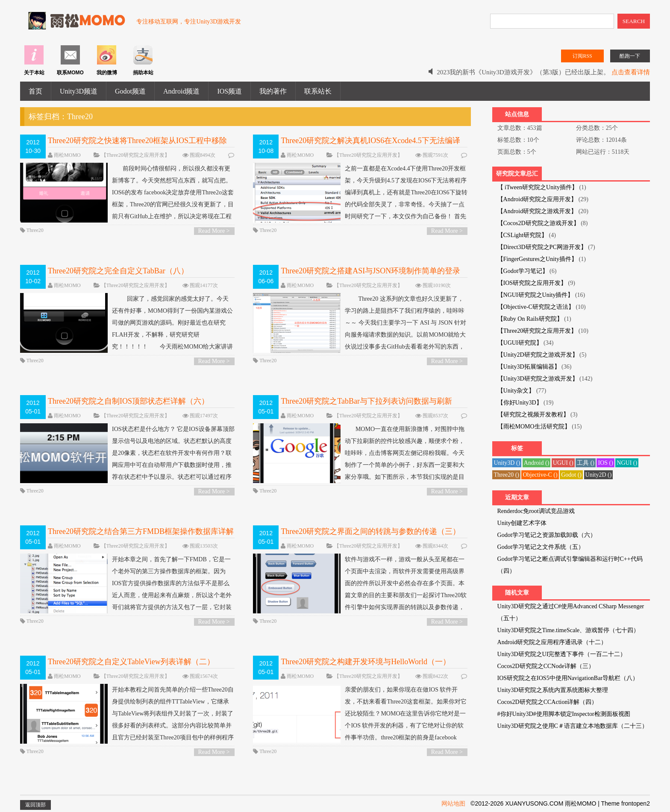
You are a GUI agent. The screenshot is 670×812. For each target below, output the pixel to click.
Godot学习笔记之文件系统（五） (541, 547)
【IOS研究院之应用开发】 (532, 283)
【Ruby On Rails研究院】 (530, 319)
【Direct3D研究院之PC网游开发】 (542, 247)
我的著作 (273, 91)
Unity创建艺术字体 (522, 523)
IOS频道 (229, 91)
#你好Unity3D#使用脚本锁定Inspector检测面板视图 (564, 714)
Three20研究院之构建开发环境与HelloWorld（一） (366, 662)
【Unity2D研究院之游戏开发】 (538, 355)
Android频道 (181, 91)
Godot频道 (130, 91)
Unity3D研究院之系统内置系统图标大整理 (553, 690)
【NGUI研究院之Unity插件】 (536, 295)
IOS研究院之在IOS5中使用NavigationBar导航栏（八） (568, 678)
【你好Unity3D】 (520, 403)
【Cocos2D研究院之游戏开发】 (538, 223)
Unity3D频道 (79, 91)
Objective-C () (540, 475)
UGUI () (563, 463)
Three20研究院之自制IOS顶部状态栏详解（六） (128, 401)
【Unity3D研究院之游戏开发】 (538, 379)
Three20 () (506, 475)
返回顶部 (35, 805)
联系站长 (318, 91)
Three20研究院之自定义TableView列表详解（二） (131, 662)
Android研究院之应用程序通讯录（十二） (552, 642)
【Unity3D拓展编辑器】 (529, 367)
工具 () (586, 463)
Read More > (214, 231)
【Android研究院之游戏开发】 (537, 211)
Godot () (571, 475)
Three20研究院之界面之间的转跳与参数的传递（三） (370, 531)
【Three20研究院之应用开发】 (135, 155)
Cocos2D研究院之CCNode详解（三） (546, 666)
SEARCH (634, 21)
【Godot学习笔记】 (523, 271)
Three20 (35, 230)
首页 (35, 91)
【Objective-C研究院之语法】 (536, 307)
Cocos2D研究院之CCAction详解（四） (548, 702)
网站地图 (453, 803)
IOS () (605, 463)
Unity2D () (599, 475)
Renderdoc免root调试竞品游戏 (536, 511)
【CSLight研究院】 (522, 235)
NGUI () (627, 463)
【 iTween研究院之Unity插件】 (538, 187)
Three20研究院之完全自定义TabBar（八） (118, 271)
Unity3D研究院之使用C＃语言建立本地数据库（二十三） (573, 726)
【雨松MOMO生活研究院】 (534, 427)
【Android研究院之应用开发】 (537, 199)
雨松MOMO (67, 155)
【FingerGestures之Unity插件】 (537, 259)
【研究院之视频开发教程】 (533, 415)
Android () (537, 463)
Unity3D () (507, 463)
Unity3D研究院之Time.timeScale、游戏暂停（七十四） (569, 630)
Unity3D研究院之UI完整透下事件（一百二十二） (562, 654)
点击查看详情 (631, 72)
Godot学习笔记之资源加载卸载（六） (547, 535)
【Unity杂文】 (516, 391)
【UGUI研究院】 (520, 343)
